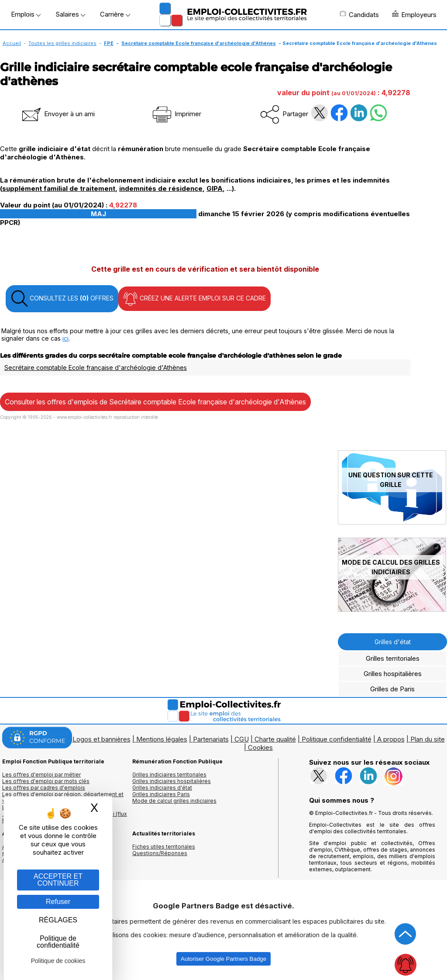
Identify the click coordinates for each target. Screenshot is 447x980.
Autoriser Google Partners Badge (223, 959)
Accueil (12, 43)
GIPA (215, 188)
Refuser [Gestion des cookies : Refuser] (58, 902)
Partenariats (211, 739)
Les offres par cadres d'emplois (44, 788)
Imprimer (176, 114)
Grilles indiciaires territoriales (169, 775)
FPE (109, 43)
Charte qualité (275, 739)
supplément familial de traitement (59, 188)
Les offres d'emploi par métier (41, 775)
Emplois (26, 14)
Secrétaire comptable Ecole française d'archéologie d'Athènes (199, 43)
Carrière (115, 14)
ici (65, 338)
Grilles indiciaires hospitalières (172, 781)
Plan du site (428, 739)
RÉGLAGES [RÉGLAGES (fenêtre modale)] (58, 920)
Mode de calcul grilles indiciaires (174, 801)
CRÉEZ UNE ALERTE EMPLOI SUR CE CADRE (194, 299)
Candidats (359, 14)
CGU (242, 739)
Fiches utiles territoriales (164, 847)
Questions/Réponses (160, 853)
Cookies (260, 747)
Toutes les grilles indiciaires (62, 43)
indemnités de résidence (161, 188)
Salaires (70, 14)
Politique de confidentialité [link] (58, 942)
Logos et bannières (101, 739)
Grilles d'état (393, 642)
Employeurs (414, 14)
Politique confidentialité (337, 739)
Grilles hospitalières (393, 674)
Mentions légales (162, 739)
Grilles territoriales (393, 658)
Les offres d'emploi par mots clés (46, 781)
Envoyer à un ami (58, 114)
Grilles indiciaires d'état (162, 788)
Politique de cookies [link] (58, 961)
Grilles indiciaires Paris (161, 794)
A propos (391, 739)
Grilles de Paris (392, 689)
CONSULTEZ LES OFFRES (62, 299)
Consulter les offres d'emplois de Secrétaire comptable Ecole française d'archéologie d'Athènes (155, 402)
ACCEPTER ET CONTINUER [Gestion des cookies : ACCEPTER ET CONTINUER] (58, 880)
